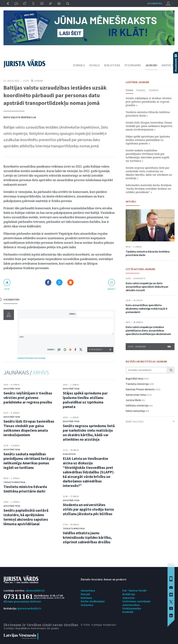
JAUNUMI (151, 65)
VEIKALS (94, 65)
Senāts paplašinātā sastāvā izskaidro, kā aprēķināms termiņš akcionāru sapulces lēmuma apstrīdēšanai (26, 517)
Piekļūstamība (132, 608)
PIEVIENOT (96, 350)
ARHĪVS (166, 65)
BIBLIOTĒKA (112, 65)
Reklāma (86, 598)
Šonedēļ (141, 90)
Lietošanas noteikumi (136, 601)
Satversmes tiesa (136, 395)
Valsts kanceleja (135, 411)
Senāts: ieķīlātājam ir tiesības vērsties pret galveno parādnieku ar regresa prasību (28, 398)
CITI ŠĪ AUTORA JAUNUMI (140, 269)
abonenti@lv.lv (35, 591)
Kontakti (128, 612)
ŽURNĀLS (79, 65)
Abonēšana (88, 591)
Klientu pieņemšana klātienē (22, 601)
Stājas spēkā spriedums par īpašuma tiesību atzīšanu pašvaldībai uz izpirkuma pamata (85, 400)
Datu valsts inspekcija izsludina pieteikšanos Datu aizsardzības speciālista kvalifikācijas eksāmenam (148, 330)
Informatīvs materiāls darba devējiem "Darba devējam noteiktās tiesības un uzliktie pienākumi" (149, 189)
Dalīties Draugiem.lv (71, 282)
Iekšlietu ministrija (137, 405)
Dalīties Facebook (48, 282)
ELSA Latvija (69, 454)
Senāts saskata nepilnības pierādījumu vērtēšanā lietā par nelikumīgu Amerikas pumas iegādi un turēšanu (29, 461)
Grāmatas (87, 605)
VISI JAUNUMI (150, 347)
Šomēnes (154, 90)
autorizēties (155, 3)
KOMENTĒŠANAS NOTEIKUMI (31, 358)
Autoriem (129, 598)
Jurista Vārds (133, 400)
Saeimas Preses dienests (140, 389)
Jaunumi (38, 81)
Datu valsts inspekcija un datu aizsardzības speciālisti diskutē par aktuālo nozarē (147, 287)
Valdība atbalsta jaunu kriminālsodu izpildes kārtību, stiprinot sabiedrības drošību (87, 537)
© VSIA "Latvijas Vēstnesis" (99, 625)
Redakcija (129, 594)
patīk (7, 289)
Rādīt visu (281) (150, 421)
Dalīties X (59, 282)
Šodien (129, 90)
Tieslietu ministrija (14, 482)
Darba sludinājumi (93, 601)
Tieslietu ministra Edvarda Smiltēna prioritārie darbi (25, 489)
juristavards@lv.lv (29, 608)
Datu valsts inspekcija (20, 117)
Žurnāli (85, 594)
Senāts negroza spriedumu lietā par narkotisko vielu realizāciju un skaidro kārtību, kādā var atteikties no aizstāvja (89, 433)
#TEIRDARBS (133, 65)
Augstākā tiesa (12, 389)
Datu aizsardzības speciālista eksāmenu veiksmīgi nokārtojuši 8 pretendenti (146, 309)
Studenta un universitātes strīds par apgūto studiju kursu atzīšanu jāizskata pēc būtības (88, 509)
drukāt (111, 289)
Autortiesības (131, 605)
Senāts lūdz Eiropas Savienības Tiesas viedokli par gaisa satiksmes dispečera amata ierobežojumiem (29, 428)
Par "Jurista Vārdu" (135, 591)
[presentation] (96, 340)
